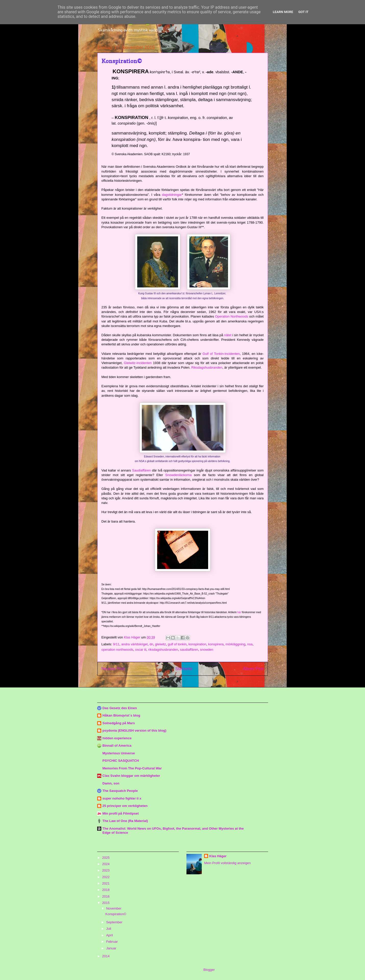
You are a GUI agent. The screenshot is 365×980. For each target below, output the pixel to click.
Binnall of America (117, 746)
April (110, 935)
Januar (112, 948)
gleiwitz (161, 644)
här (239, 612)
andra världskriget (135, 644)
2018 (106, 890)
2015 (106, 903)
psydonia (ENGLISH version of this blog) (135, 730)
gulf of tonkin (177, 644)
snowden (207, 650)
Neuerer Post (113, 669)
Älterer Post (253, 669)
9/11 (116, 644)
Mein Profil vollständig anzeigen (227, 863)
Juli (109, 929)
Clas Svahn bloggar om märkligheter (131, 776)
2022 (106, 877)
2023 (106, 870)
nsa (250, 644)
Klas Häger (218, 856)
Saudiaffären (142, 470)
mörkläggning (235, 644)
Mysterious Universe (119, 753)
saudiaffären (189, 650)
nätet (228, 335)
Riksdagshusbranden (207, 367)
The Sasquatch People (120, 791)
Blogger (209, 970)
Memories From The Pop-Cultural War (132, 768)
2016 (106, 896)
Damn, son (111, 783)
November (114, 908)
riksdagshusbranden (163, 650)
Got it (303, 12)
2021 (106, 883)
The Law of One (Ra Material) (125, 821)
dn (151, 644)
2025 (106, 858)
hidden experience (117, 738)
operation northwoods (117, 650)
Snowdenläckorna (178, 475)
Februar (112, 942)
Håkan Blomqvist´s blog (121, 715)
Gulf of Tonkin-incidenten (221, 354)
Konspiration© (116, 914)
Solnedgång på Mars (119, 723)
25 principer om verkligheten (125, 806)
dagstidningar (172, 195)
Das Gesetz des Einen (120, 708)
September (115, 922)
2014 (106, 956)
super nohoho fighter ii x (122, 798)
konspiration (197, 644)
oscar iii (141, 650)
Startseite (184, 669)
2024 (106, 864)
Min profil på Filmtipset (121, 813)
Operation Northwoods (232, 316)
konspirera (216, 644)
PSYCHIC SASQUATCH (121, 761)
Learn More (283, 12)
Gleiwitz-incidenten (138, 363)
